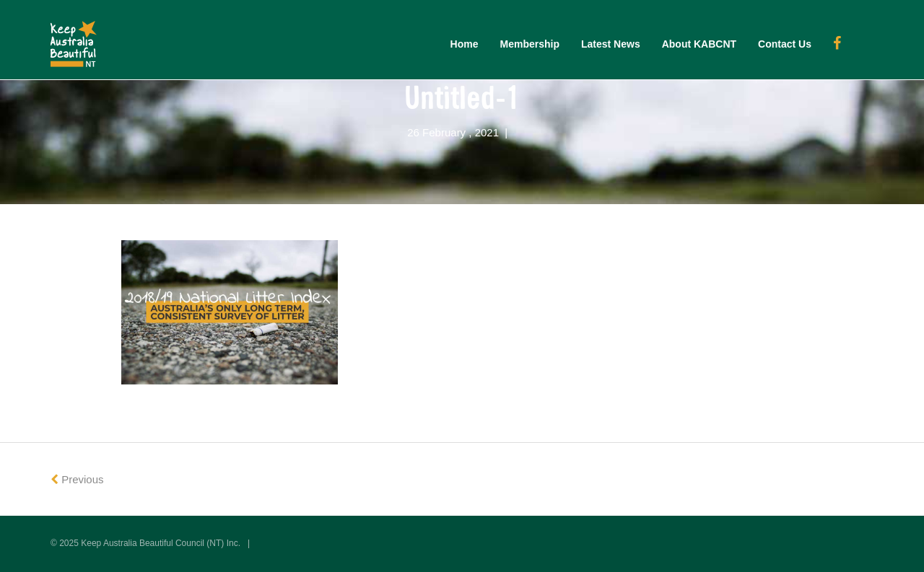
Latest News (611, 44)
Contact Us (785, 44)
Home (465, 44)
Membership (530, 44)
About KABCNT (699, 44)
